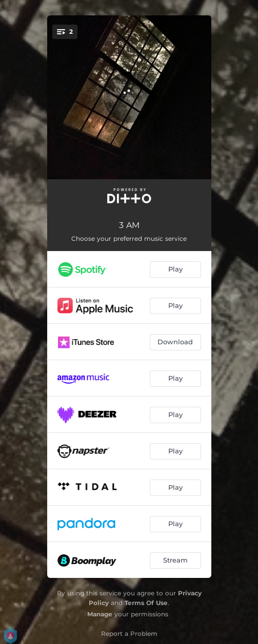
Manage (100, 614)
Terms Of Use (146, 603)
